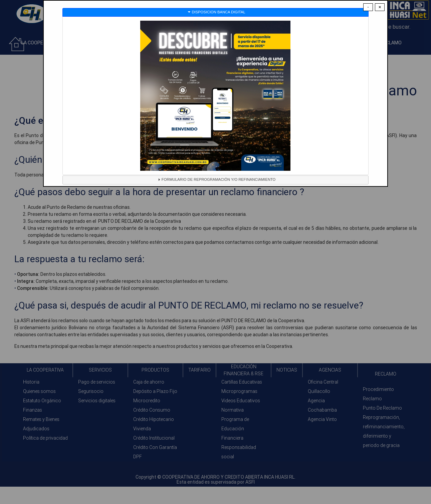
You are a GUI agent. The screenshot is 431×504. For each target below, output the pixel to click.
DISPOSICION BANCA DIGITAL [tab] (216, 12)
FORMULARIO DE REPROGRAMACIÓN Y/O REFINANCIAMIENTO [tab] (216, 179)
